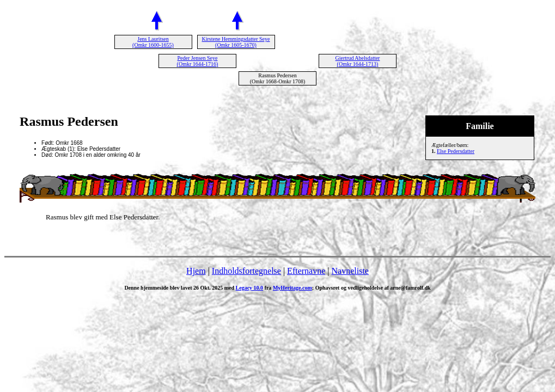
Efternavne (306, 271)
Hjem (196, 271)
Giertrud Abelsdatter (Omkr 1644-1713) (358, 61)
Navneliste (350, 271)
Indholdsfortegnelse (246, 271)
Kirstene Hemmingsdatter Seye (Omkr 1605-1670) (236, 42)
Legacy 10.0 (250, 288)
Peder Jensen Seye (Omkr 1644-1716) (198, 61)
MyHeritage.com (292, 288)
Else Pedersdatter (456, 151)
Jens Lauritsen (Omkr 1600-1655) (153, 42)
